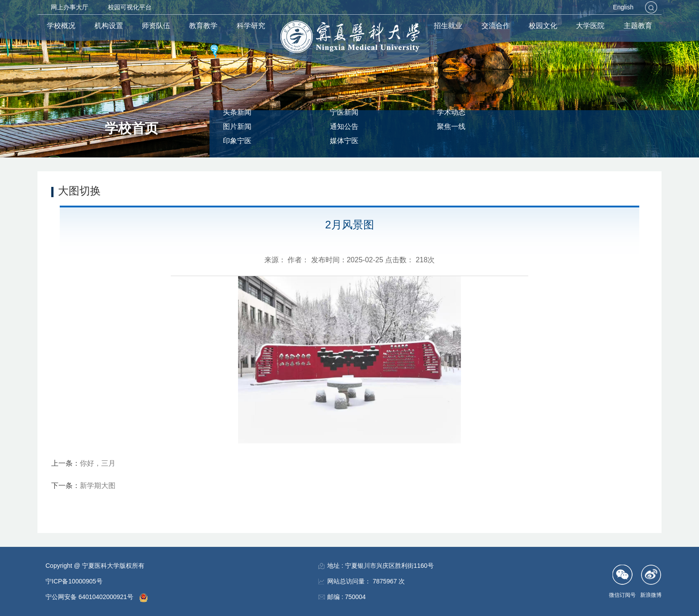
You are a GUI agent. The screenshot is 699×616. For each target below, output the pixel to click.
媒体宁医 (344, 141)
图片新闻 (237, 126)
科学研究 (251, 26)
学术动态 (451, 112)
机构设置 (109, 26)
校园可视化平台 (130, 7)
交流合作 (496, 26)
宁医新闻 (344, 112)
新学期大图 (98, 486)
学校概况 (61, 26)
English (623, 7)
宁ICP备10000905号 (74, 581)
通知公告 (344, 126)
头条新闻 (237, 112)
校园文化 (543, 26)
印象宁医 (237, 141)
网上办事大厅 (70, 7)
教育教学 (203, 26)
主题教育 (638, 26)
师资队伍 (156, 26)
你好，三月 (98, 463)
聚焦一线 (451, 126)
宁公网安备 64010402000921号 (90, 597)
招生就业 (448, 26)
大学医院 (590, 26)
